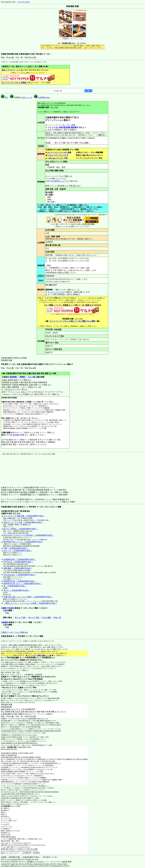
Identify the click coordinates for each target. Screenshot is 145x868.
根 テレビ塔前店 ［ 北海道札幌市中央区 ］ (21, 529)
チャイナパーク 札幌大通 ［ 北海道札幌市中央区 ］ (24, 516)
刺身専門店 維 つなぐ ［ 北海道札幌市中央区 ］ (23, 584)
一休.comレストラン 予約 (57, 158)
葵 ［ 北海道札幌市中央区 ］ (15, 586)
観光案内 (16, 435)
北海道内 (5, 622)
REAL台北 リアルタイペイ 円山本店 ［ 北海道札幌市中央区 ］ (29, 535)
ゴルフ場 (31, 377)
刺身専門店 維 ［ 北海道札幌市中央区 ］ (20, 581)
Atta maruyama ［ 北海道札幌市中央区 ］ (20, 575)
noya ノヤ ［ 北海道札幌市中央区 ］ (18, 551)
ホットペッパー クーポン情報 (59, 152)
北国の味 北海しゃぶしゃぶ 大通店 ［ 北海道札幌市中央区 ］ (28, 597)
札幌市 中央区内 (8, 608)
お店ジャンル (27, 97)
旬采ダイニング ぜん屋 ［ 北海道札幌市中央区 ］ (23, 522)
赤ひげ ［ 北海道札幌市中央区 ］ (17, 590)
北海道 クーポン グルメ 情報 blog (14, 632)
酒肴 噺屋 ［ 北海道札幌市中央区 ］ (18, 568)
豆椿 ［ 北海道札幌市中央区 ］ (16, 548)
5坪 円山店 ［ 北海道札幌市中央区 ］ (18, 562)
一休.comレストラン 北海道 (12, 688)
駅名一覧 (57, 618)
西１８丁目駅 (20, 618)
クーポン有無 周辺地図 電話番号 (65, 127)
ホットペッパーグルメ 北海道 (13, 660)
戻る (5, 97)
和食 (7, 613)
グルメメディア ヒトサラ (58, 155)
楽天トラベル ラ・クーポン (13, 70)
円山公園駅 (47, 618)
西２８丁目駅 (34, 618)
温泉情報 (13, 377)
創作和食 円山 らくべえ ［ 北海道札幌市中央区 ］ (24, 542)
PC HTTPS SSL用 (24, 2)
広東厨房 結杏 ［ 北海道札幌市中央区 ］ (20, 559)
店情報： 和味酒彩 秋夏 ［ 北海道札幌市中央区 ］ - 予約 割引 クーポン (30, 857)
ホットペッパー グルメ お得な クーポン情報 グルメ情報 (72, 321)
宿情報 (22, 377)
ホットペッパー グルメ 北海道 (14, 83)
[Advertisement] (15, 469)
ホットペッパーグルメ (57, 292)
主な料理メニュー (59, 181)
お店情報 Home (42, 97)
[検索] (68, 91)
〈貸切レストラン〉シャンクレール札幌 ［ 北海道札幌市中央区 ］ (30, 603)
